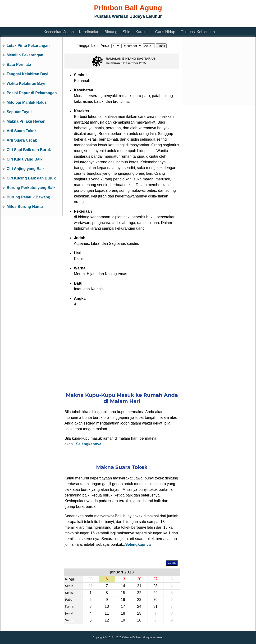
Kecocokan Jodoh (59, 32)
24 (139, 606)
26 (139, 620)
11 (107, 613)
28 (155, 586)
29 (155, 593)
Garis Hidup (165, 32)
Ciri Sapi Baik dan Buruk (29, 150)
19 (123, 620)
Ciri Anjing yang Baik (26, 169)
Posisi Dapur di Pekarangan (32, 93)
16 (123, 600)
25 (139, 613)
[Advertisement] (87, 24)
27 (155, 579)
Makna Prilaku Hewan (26, 121)
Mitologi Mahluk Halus (27, 102)
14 (123, 586)
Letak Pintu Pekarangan (28, 46)
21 (139, 586)
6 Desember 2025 (133, 63)
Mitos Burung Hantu (25, 207)
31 (155, 606)
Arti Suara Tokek (22, 131)
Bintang (111, 32)
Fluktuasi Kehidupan (198, 32)
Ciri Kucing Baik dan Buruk (31, 178)
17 (123, 606)
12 (107, 620)
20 (139, 579)
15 (123, 593)
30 (155, 600)
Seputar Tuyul (19, 112)
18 (123, 613)
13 (123, 579)
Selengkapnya (89, 444)
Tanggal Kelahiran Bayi (27, 74)
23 (139, 600)
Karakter (143, 32)
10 (107, 606)
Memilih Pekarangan (25, 55)
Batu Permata (19, 65)
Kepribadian (89, 32)
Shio (126, 32)
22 (139, 593)
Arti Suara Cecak (22, 140)
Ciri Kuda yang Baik (25, 159)
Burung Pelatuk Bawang (28, 197)
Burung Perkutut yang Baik (31, 188)
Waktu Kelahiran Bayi (26, 83)
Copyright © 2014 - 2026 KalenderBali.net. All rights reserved (128, 637)
